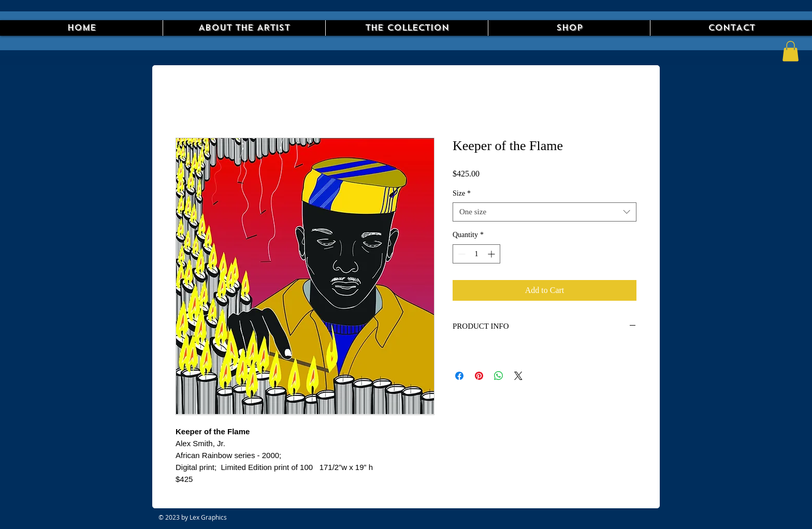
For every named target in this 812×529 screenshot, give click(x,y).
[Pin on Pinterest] (479, 376)
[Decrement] (461, 254)
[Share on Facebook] (459, 376)
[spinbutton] (476, 254)
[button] (791, 51)
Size (462, 193)
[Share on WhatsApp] (499, 376)
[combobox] (545, 212)
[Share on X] (518, 376)
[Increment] (492, 254)
